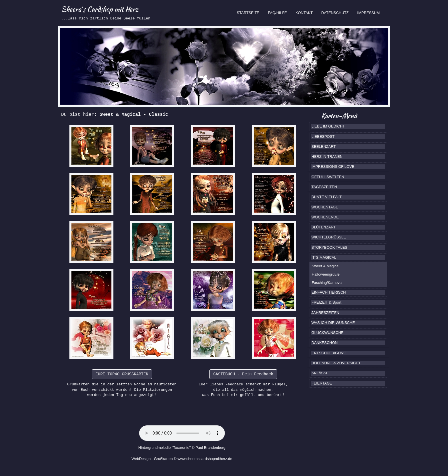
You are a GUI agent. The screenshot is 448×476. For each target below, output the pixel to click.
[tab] (348, 126)
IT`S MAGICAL (324, 257)
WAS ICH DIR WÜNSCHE (333, 323)
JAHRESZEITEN (325, 313)
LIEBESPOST (323, 137)
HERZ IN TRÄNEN (327, 157)
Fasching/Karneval (327, 283)
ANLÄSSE (320, 373)
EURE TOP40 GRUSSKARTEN (122, 374)
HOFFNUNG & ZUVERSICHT (336, 363)
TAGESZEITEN (324, 187)
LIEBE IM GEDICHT (328, 126)
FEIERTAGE (322, 383)
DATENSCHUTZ (335, 13)
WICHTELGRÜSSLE (329, 237)
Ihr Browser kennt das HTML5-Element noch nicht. (182, 433)
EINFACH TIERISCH (329, 292)
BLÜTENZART (324, 227)
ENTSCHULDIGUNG (329, 353)
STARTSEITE (250, 12)
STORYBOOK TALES (329, 247)
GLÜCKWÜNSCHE (327, 333)
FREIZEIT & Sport (326, 302)
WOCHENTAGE (325, 207)
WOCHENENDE (325, 217)
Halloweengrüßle (326, 274)
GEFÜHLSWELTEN (328, 177)
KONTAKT (304, 13)
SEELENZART (324, 147)
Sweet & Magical (326, 266)
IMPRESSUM (368, 13)
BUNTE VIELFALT (327, 197)
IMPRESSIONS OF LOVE (333, 167)
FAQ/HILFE (277, 13)
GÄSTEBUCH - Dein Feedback (243, 374)
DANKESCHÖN (325, 343)
